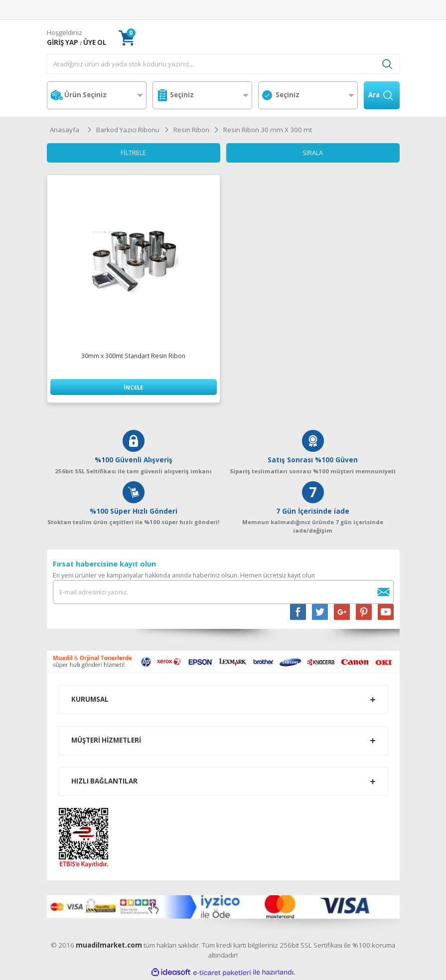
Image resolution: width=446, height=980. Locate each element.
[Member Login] (63, 43)
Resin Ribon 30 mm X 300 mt (268, 130)
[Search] (223, 64)
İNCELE (133, 388)
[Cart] (127, 38)
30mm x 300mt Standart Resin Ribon (133, 357)
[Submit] (384, 592)
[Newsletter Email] (223, 592)
